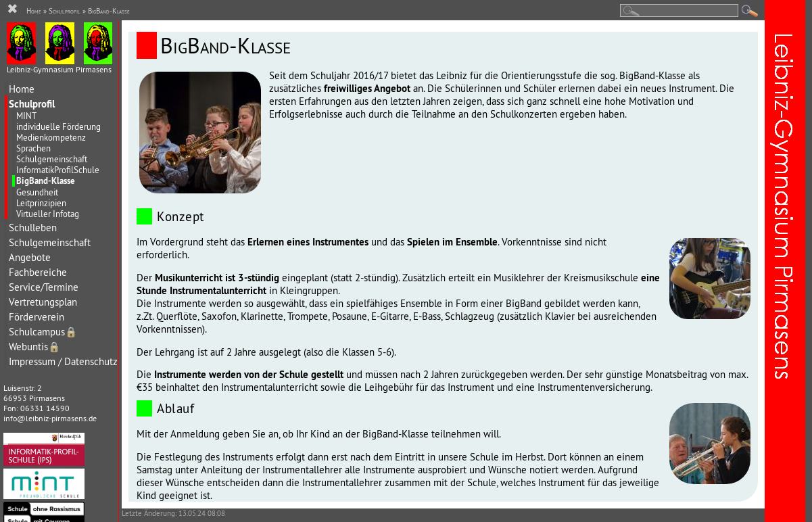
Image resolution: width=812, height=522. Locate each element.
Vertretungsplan (43, 302)
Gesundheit (37, 192)
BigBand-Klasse (46, 181)
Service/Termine (44, 287)
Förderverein (37, 317)
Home (22, 89)
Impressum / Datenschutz (63, 361)
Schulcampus (43, 332)
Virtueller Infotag (48, 214)
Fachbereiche (38, 272)
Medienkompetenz (51, 137)
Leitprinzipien (41, 203)
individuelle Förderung (58, 126)
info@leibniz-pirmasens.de (50, 418)
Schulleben (33, 228)
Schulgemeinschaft (52, 159)
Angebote (30, 257)
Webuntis (34, 347)
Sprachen (33, 148)
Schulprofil (32, 104)
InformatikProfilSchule (58, 170)
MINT (26, 116)
